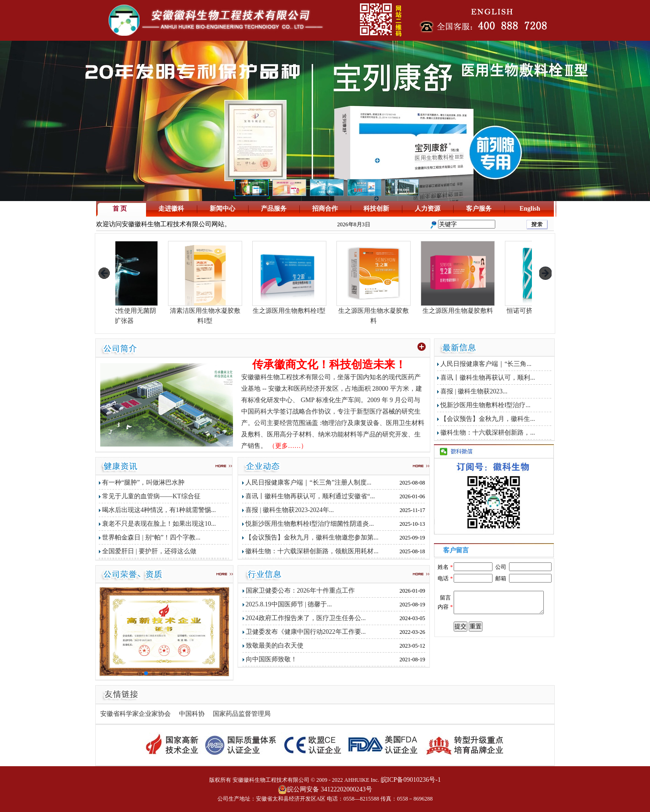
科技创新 (376, 209)
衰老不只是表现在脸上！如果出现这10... (159, 524)
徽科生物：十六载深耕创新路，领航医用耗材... (312, 551)
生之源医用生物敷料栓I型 (324, 307)
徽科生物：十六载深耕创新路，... (488, 433)
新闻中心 (222, 209)
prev (104, 273)
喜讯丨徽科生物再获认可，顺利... (488, 378)
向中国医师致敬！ (271, 659)
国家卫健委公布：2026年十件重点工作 (300, 591)
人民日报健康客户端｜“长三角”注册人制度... (308, 482)
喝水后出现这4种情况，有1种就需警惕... (159, 510)
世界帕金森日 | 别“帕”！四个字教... (151, 537)
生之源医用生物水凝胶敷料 (408, 312)
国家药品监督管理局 (242, 714)
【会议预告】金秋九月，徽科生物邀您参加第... (312, 537)
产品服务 (274, 209)
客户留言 (456, 550)
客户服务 (479, 209)
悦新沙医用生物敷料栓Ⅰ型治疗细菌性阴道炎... (310, 524)
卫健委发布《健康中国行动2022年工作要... (306, 632)
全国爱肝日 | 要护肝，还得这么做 (149, 551)
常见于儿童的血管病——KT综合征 (151, 496)
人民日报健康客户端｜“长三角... (486, 364)
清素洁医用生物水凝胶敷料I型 (239, 312)
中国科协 (192, 714)
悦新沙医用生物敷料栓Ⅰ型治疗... (485, 405)
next (545, 273)
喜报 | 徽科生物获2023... (474, 391)
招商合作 (325, 209)
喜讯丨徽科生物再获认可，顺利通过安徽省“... (310, 496)
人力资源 (428, 209)
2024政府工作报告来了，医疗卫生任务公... (306, 618)
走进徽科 (171, 209)
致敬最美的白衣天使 (275, 646)
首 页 (120, 209)
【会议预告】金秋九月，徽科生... (488, 419)
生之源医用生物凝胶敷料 (492, 307)
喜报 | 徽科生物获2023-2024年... (290, 510)
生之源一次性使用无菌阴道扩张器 (155, 312)
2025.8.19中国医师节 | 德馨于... (289, 604)
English (530, 209)
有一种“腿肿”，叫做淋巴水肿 (143, 482)
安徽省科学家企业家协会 (135, 714)
